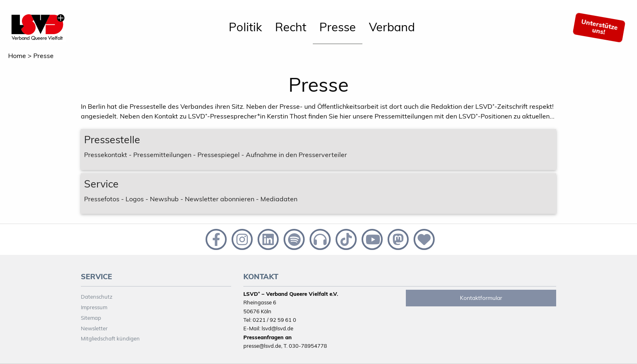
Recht (291, 27)
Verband (392, 27)
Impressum (94, 307)
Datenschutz (97, 297)
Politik (245, 27)
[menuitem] (245, 28)
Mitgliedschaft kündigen (110, 338)
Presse (338, 27)
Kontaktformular (481, 298)
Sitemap (91, 318)
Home (17, 56)
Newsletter (94, 328)
